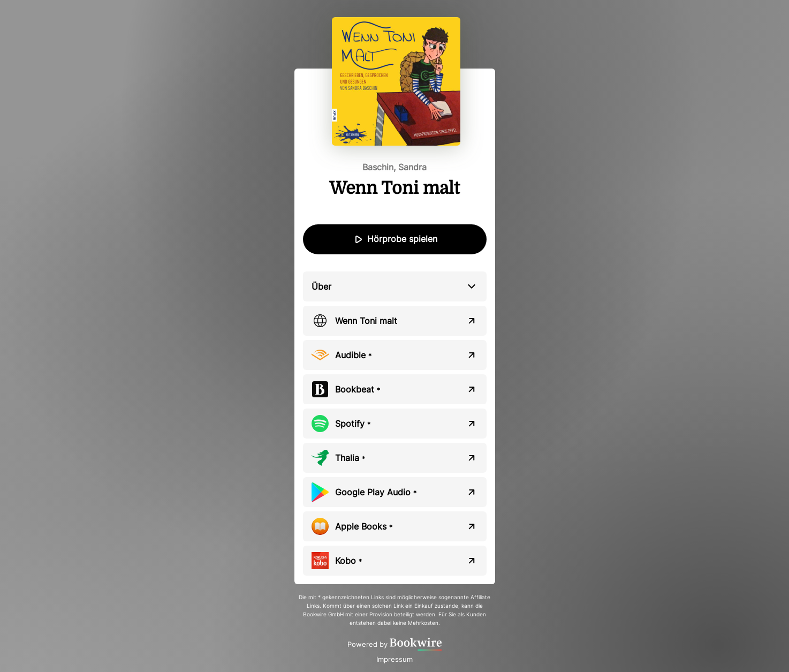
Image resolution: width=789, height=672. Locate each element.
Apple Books (364, 526)
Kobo (348, 561)
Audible (353, 355)
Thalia (350, 458)
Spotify (353, 424)
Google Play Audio (376, 492)
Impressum (394, 659)
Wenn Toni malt (366, 321)
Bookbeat (358, 389)
